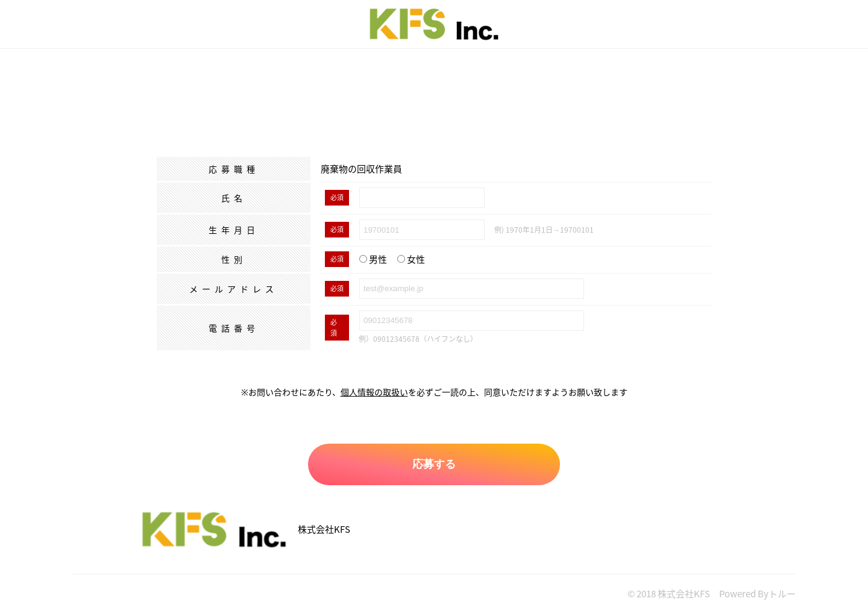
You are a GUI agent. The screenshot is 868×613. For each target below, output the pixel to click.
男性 (373, 259)
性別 (234, 259)
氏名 (234, 198)
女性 (411, 259)
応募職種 (234, 169)
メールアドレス (234, 289)
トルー (782, 594)
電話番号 (234, 328)
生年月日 (234, 230)
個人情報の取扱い (374, 392)
